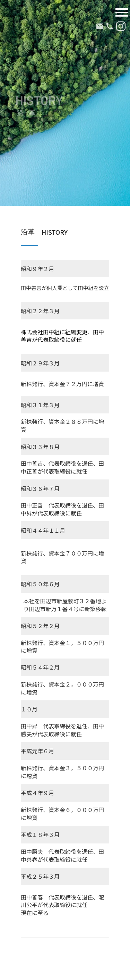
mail (100, 26)
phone (110, 26)
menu (122, 12)
